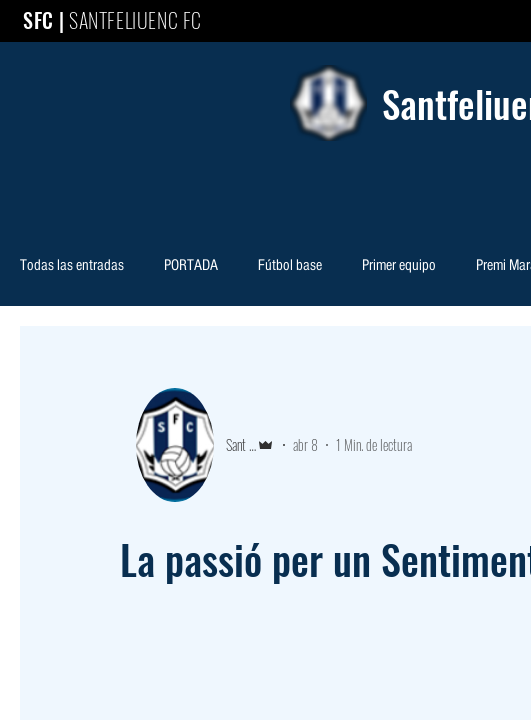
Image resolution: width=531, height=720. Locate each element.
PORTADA (191, 266)
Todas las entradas (72, 266)
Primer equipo (399, 266)
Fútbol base (290, 266)
